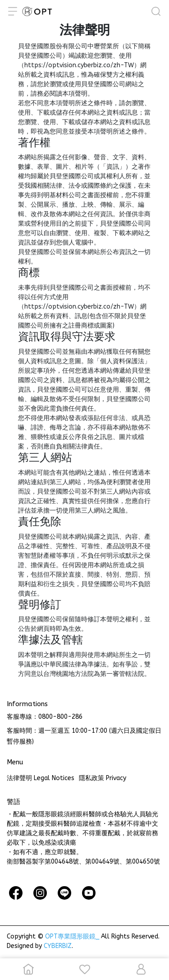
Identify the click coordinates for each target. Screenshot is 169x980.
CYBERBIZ (58, 946)
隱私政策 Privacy (103, 778)
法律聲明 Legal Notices (41, 778)
